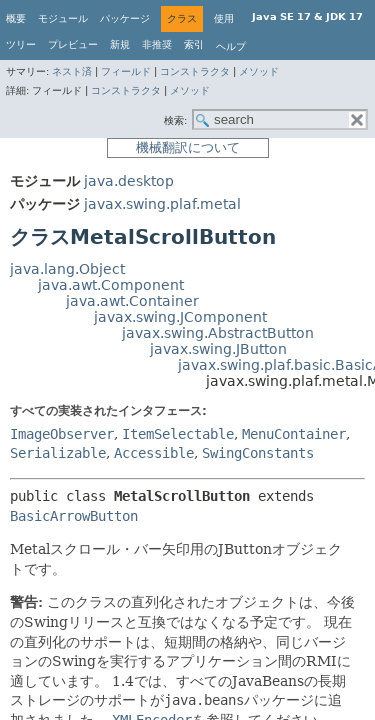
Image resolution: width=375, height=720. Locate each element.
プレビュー (73, 44)
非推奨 (157, 44)
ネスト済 (72, 71)
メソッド (259, 71)
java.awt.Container (132, 301)
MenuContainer (294, 434)
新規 (120, 44)
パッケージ (125, 18)
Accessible (154, 453)
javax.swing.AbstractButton (218, 333)
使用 (224, 18)
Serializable (58, 453)
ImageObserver (62, 434)
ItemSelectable (178, 434)
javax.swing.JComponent (180, 317)
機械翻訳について (188, 147)
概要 (16, 18)
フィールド (126, 71)
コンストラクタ (195, 71)
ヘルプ (231, 46)
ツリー (21, 44)
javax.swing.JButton (218, 349)
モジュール (63, 18)
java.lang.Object (67, 269)
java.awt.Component (111, 285)
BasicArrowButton (74, 516)
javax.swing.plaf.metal (162, 204)
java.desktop (129, 181)
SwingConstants (258, 453)
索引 (194, 44)
